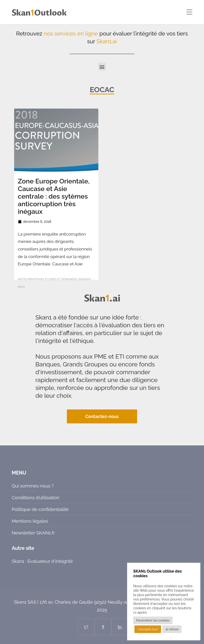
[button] (102, 67)
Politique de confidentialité (40, 509)
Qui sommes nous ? (33, 486)
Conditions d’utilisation (36, 497)
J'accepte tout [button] (148, 629)
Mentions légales (30, 521)
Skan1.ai (107, 41)
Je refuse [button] (172, 629)
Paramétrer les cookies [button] (153, 620)
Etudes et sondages (61, 279)
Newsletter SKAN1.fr (33, 533)
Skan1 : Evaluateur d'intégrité (42, 561)
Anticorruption (31, 279)
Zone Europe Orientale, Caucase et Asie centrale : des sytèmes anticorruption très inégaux (54, 196)
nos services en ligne (71, 33)
